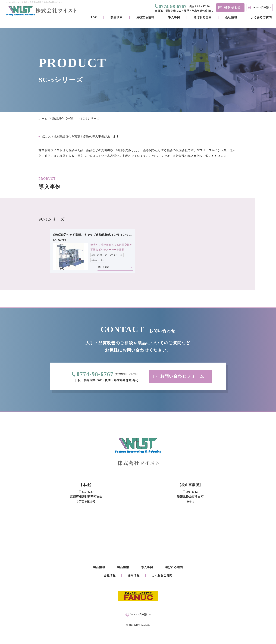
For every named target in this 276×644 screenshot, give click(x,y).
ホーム (43, 119)
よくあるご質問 (261, 17)
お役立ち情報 (145, 17)
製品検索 (117, 17)
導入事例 (174, 17)
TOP (94, 17)
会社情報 (231, 17)
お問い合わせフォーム (179, 376)
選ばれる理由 (203, 17)
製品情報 (99, 568)
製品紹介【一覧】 (64, 119)
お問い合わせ (230, 7)
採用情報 (134, 576)
